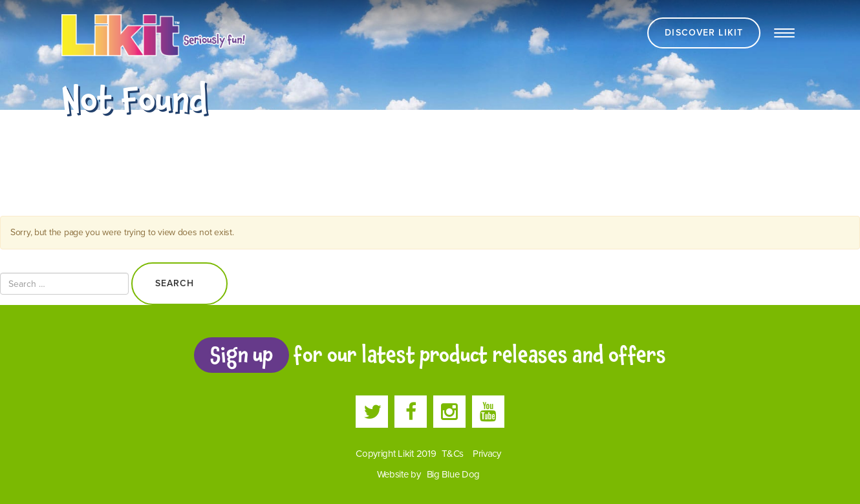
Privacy (487, 454)
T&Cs (453, 454)
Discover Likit (704, 33)
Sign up (241, 355)
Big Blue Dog (454, 474)
